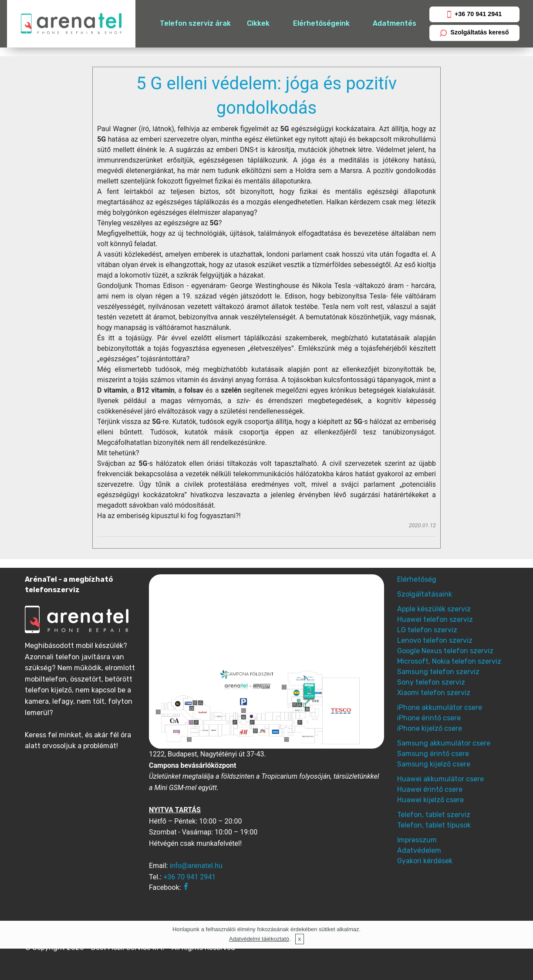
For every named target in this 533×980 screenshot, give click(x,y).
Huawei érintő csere (430, 789)
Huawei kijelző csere (430, 800)
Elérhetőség (417, 579)
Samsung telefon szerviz (438, 672)
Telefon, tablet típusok (434, 825)
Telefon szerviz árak (195, 23)
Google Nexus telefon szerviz (445, 651)
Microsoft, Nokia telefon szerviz (449, 661)
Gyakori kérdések (425, 861)
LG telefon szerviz (427, 630)
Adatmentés (395, 23)
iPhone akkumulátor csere (440, 707)
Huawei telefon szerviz (435, 619)
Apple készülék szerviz (434, 609)
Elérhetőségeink (321, 23)
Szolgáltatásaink (425, 594)
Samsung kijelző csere (434, 764)
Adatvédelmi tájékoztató (259, 939)
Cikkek (258, 23)
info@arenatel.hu (196, 866)
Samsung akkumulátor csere (444, 743)
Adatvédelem (419, 850)
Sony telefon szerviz (431, 682)
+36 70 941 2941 (475, 14)
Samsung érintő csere (433, 754)
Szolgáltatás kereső (474, 32)
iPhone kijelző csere (430, 728)
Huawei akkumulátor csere (440, 779)
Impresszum (417, 840)
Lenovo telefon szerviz (435, 640)
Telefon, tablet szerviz (434, 815)
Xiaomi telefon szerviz (434, 693)
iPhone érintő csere (429, 718)
